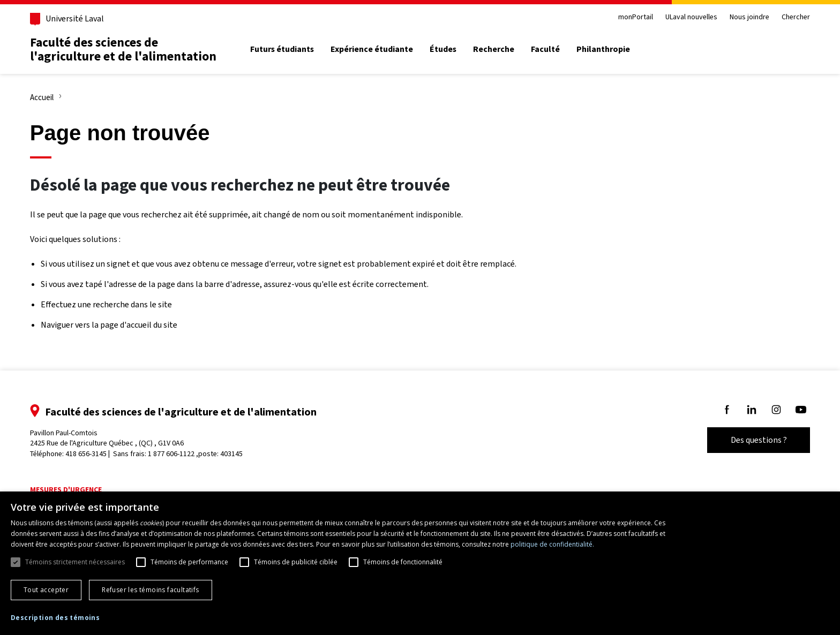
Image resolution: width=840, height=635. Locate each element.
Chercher (790, 17)
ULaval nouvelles (686, 17)
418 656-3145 (91, 454)
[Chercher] (792, 50)
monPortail (630, 17)
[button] (55, 618)
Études (448, 49)
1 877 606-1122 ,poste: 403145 (201, 454)
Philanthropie (609, 49)
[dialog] (420, 563)
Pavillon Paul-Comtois (112, 438)
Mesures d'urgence (71, 490)
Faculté (551, 49)
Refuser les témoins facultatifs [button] (150, 590)
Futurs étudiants (287, 49)
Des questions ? (753, 440)
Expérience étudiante (377, 49)
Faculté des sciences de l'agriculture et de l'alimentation (129, 50)
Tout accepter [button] (46, 590)
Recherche (499, 49)
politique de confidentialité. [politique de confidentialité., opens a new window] (552, 544)
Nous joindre (744, 17)
